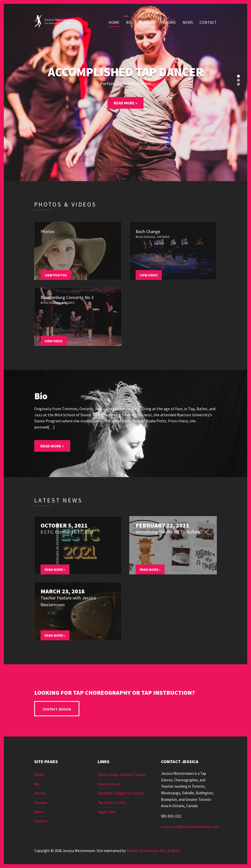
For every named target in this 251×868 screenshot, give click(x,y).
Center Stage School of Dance (122, 775)
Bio (129, 22)
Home (114, 22)
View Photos (56, 275)
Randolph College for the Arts (121, 793)
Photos (147, 22)
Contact (208, 22)
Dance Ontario (109, 784)
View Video (149, 275)
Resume (169, 22)
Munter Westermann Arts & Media (153, 851)
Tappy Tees (107, 812)
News (188, 22)
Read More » (126, 103)
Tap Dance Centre (112, 803)
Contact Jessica (57, 709)
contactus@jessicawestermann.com (190, 827)
